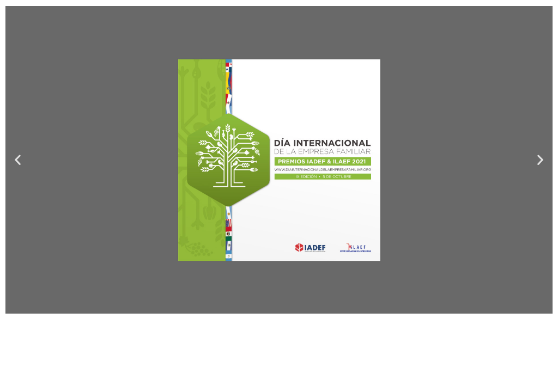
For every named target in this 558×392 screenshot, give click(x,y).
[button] (18, 160)
